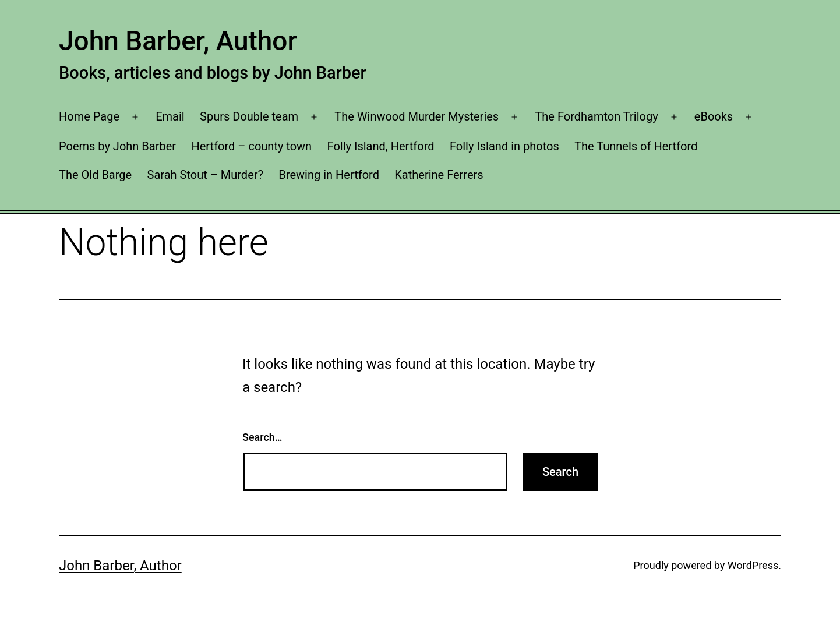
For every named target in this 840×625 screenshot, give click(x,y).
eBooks (714, 116)
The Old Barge (95, 175)
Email (170, 116)
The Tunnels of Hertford (636, 146)
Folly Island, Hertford (381, 146)
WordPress (753, 565)
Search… (262, 437)
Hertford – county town (251, 146)
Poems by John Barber (117, 146)
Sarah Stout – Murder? (205, 175)
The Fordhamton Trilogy (596, 116)
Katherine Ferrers (439, 175)
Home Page (89, 116)
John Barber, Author (178, 41)
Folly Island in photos (504, 146)
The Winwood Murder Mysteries (417, 116)
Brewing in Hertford (329, 175)
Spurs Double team (249, 116)
